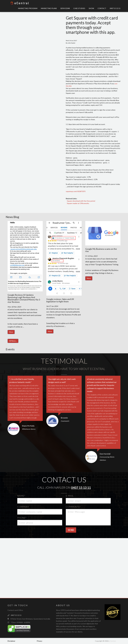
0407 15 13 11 (115, 8)
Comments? (73, 507)
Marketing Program (28, 8)
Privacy (39, 641)
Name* (21, 496)
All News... (13, 341)
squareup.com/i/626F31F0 (76, 191)
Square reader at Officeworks (78, 203)
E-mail (70, 496)
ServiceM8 (65, 8)
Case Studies (79, 8)
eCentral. (112, 641)
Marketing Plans (49, 8)
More (11, 332)
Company (23, 507)
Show (91, 8)
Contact (102, 8)
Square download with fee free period (81, 201)
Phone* (22, 518)
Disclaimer (11, 641)
